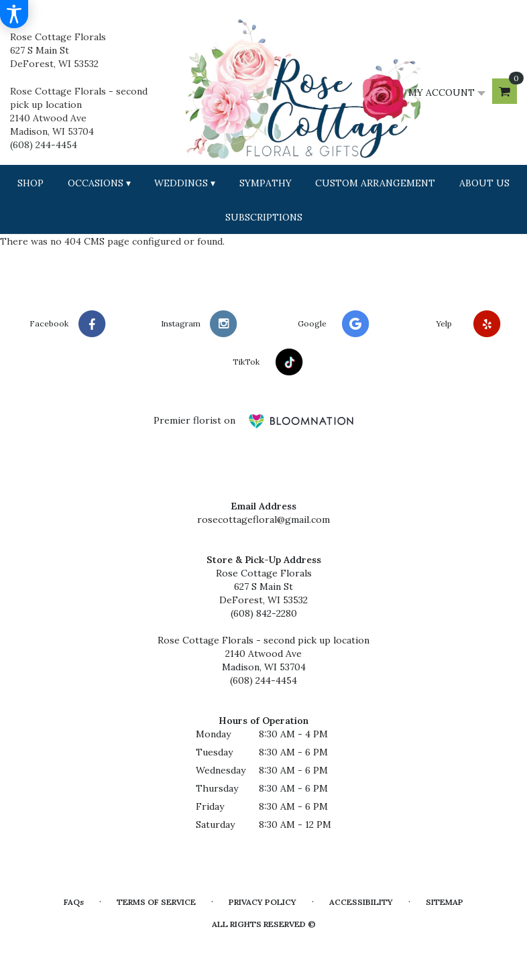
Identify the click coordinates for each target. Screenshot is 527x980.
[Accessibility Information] (14, 14)
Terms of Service (156, 902)
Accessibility (361, 902)
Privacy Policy (262, 902)
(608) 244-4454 (44, 145)
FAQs (74, 902)
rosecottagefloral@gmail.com (263, 519)
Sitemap (445, 902)
